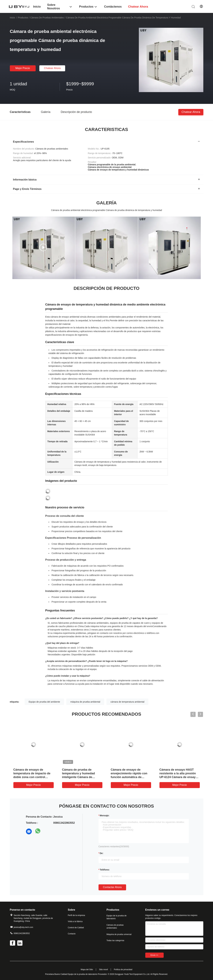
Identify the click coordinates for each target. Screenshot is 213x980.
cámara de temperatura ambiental (127, 702)
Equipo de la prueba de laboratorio (117, 917)
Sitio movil (103, 970)
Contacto (72, 934)
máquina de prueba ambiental (85, 702)
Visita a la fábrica (75, 921)
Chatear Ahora (52, 68)
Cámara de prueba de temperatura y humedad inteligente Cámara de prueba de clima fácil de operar (79, 777)
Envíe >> (154, 955)
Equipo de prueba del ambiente (44, 702)
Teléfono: (105, 870)
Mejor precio (23, 68)
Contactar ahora (112, 887)
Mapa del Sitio (87, 970)
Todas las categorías (115, 940)
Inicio (12, 18)
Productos (23, 18)
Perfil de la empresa (77, 915)
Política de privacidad (123, 970)
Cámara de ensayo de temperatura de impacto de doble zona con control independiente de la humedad (32, 777)
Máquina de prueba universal (119, 934)
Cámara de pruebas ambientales (47, 18)
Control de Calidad (76, 928)
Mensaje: (105, 815)
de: (102, 853)
